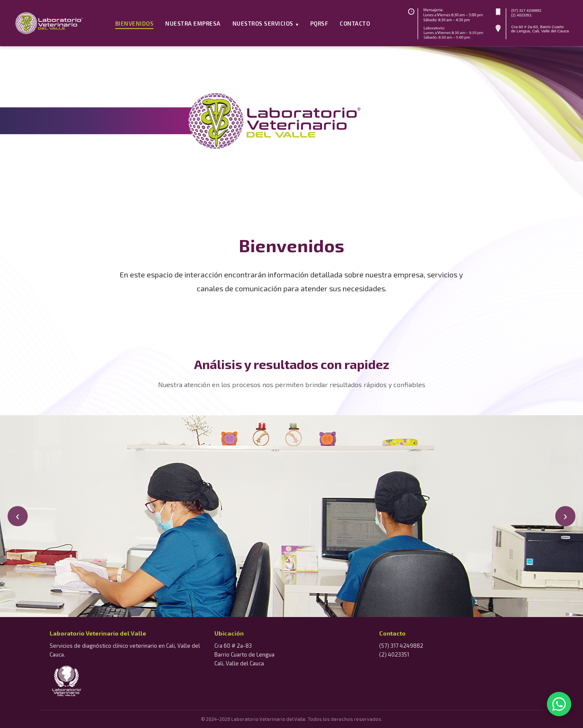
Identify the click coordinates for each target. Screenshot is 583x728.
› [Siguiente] (565, 516)
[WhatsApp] (559, 704)
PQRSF (319, 24)
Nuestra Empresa (193, 24)
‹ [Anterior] (17, 516)
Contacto (355, 24)
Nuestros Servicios (265, 24)
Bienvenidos (135, 24)
